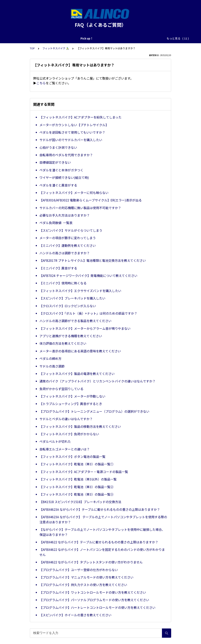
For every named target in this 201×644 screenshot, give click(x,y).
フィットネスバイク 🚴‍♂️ (56, 48)
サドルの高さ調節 (52, 366)
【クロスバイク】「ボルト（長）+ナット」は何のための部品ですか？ (88, 313)
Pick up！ (35, 38)
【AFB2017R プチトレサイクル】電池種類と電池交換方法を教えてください (93, 260)
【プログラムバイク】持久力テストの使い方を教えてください (83, 585)
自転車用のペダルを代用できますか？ (66, 155)
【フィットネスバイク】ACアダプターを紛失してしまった (80, 117)
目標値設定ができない (55, 162)
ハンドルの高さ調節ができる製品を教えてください (75, 321)
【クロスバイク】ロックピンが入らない (68, 306)
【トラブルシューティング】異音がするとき (71, 404)
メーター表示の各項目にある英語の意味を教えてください (80, 351)
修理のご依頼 (55, 38)
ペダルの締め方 (50, 358)
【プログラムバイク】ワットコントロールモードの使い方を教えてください (93, 592)
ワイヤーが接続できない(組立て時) (64, 177)
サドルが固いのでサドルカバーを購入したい (71, 140)
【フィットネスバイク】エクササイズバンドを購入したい (80, 291)
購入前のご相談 (78, 38)
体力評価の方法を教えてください (63, 343)
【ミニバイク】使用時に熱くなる (63, 283)
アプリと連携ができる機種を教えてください (71, 336)
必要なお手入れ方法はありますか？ (65, 215)
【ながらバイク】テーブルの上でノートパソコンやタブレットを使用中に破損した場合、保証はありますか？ (102, 532)
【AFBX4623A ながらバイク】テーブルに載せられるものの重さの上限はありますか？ (100, 509)
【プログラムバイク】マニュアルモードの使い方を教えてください (86, 577)
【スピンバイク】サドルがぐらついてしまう (71, 230)
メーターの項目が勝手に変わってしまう (68, 238)
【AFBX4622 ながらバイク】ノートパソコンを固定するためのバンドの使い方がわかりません (102, 552)
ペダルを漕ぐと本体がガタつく (61, 170)
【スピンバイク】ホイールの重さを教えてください (75, 615)
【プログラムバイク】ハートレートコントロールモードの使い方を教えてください (97, 607)
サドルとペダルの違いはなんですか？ (66, 419)
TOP (32, 48)
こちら (41, 83)
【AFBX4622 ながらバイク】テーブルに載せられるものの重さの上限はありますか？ (99, 542)
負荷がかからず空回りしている (61, 389)
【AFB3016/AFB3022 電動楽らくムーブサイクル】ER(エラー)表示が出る (91, 200)
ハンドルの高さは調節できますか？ (65, 253)
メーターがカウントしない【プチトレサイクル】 (74, 125)
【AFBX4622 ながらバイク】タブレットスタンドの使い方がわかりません (91, 562)
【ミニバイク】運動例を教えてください (68, 245)
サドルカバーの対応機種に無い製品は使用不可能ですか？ (80, 208)
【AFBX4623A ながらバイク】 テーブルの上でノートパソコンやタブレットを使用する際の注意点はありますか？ (103, 519)
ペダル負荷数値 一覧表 (56, 223)
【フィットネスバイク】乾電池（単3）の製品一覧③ (76, 494)
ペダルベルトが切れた (55, 441)
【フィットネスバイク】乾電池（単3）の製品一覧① (76, 464)
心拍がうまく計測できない (58, 147)
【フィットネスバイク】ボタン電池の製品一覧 (72, 457)
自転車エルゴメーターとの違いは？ (65, 449)
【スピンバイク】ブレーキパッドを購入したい (72, 298)
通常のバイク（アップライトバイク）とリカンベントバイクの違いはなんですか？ (97, 381)
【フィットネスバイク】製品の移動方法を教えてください (80, 426)
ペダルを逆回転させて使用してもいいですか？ (72, 132)
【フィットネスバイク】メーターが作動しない (72, 396)
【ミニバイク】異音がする (58, 268)
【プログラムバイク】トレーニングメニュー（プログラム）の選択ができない (94, 411)
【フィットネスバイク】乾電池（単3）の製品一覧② (76, 487)
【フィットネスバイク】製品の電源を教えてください (77, 374)
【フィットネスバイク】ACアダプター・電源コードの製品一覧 (84, 472)
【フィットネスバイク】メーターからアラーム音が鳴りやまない (85, 328)
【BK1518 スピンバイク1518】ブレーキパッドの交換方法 (80, 502)
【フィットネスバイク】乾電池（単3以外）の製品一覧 (78, 479)
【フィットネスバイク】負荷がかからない (69, 434)
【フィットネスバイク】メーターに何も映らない (74, 193)
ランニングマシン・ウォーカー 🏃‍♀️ (125, 38)
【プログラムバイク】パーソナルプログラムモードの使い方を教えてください (94, 600)
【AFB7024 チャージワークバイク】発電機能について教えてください (88, 276)
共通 (96, 38)
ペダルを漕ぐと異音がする (58, 185)
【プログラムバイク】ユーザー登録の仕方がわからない (79, 570)
